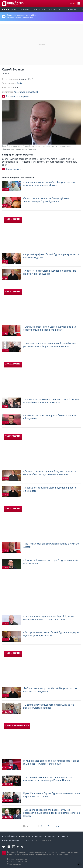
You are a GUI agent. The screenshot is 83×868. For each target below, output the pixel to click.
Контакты (28, 840)
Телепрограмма (12, 840)
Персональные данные (17, 862)
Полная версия (45, 840)
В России (40, 10)
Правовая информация (17, 859)
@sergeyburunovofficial (26, 92)
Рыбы (19, 83)
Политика (73, 10)
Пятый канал (10, 836)
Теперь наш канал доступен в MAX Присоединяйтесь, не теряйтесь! (21, 16)
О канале (64, 836)
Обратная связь (14, 864)
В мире (26, 10)
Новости (25, 836)
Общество (56, 10)
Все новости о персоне (17, 96)
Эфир (72, 3)
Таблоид (38, 836)
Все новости (10, 10)
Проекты (51, 836)
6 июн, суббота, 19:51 (13, 5)
